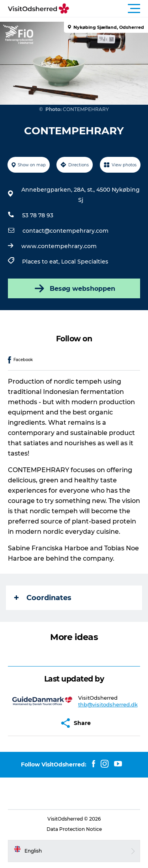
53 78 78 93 (38, 215)
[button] (110, 9)
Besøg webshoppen (74, 288)
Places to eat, (42, 262)
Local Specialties (85, 262)
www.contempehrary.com (59, 246)
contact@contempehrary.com (66, 231)
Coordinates (43, 598)
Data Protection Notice (74, 829)
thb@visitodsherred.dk (108, 704)
